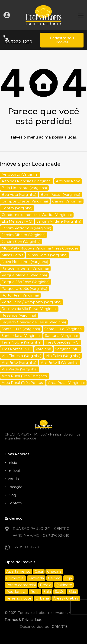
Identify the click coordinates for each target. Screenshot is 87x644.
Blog (12, 495)
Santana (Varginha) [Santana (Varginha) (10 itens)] (61, 336)
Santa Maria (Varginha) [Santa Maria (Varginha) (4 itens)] (21, 336)
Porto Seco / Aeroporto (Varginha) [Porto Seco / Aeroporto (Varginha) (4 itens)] (32, 302)
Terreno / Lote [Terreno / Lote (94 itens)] (19, 598)
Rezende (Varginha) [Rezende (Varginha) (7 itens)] (19, 315)
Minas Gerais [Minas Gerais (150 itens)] (12, 255)
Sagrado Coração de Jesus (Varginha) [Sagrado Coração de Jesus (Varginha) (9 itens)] (34, 322)
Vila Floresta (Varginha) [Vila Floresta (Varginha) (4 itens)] (22, 356)
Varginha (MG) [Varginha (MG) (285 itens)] (68, 349)
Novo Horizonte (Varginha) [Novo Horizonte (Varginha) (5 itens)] (25, 262)
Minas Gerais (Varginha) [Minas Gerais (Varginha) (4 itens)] (47, 255)
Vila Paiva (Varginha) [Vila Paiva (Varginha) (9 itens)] (63, 356)
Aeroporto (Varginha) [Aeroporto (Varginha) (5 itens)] (20, 174)
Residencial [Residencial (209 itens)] (16, 592)
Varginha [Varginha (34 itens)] (43, 349)
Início (12, 462)
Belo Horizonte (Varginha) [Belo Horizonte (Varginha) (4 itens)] (24, 188)
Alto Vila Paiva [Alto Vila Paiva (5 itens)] (68, 181)
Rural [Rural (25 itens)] (35, 592)
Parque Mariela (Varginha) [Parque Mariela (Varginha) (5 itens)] (24, 275)
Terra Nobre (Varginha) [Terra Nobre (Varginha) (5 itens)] (22, 342)
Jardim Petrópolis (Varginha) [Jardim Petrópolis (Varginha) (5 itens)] (26, 228)
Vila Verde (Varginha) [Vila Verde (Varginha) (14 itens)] (20, 369)
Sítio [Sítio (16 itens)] (72, 592)
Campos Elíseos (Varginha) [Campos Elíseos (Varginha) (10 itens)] (25, 201)
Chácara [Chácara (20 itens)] (54, 571)
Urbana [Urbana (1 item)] (42, 598)
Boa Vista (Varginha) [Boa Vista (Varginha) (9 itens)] (19, 194)
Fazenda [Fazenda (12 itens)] (36, 578)
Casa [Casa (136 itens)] (39, 571)
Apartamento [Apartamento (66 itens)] (18, 571)
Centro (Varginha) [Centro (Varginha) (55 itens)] (17, 208)
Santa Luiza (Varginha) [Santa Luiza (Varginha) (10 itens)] (21, 329)
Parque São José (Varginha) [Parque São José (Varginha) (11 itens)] (26, 282)
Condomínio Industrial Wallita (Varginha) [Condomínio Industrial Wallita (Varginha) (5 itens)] (37, 215)
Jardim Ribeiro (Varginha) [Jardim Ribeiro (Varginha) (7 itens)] (24, 235)
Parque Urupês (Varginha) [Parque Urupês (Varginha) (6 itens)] (24, 289)
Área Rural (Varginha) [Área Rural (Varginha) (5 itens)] (66, 383)
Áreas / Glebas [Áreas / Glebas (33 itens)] (66, 598)
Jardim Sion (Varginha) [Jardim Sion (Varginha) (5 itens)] (21, 241)
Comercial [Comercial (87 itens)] (15, 578)
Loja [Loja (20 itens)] (68, 578)
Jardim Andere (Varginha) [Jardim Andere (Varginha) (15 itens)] (59, 221)
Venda (13, 479)
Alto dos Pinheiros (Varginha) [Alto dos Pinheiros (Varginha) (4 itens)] (27, 181)
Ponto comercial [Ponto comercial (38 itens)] (21, 585)
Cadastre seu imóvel (62, 40)
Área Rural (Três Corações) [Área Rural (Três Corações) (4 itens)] (25, 376)
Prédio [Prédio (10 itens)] (46, 585)
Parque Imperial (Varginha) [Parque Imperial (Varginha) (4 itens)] (25, 268)
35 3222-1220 (18, 42)
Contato (15, 503)
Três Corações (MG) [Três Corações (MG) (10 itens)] (63, 342)
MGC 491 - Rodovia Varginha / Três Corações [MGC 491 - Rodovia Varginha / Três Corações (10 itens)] (40, 248)
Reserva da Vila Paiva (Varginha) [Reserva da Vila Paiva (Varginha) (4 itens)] (29, 309)
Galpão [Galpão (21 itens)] (54, 578)
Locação (15, 487)
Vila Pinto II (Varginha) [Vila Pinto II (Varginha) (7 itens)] (60, 362)
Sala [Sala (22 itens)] (47, 592)
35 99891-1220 (26, 547)
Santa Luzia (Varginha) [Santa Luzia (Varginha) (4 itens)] (64, 329)
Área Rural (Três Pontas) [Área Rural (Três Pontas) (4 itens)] (23, 383)
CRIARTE (60, 627)
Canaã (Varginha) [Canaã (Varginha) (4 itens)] (67, 201)
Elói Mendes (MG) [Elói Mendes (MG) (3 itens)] (17, 221)
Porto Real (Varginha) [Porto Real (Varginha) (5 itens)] (20, 295)
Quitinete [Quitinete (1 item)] (64, 585)
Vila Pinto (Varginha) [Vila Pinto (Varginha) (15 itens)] (19, 362)
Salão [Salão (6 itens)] (60, 592)
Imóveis (14, 471)
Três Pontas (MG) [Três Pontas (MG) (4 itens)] (17, 349)
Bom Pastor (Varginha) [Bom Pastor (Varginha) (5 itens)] (60, 194)
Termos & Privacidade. (24, 620)
